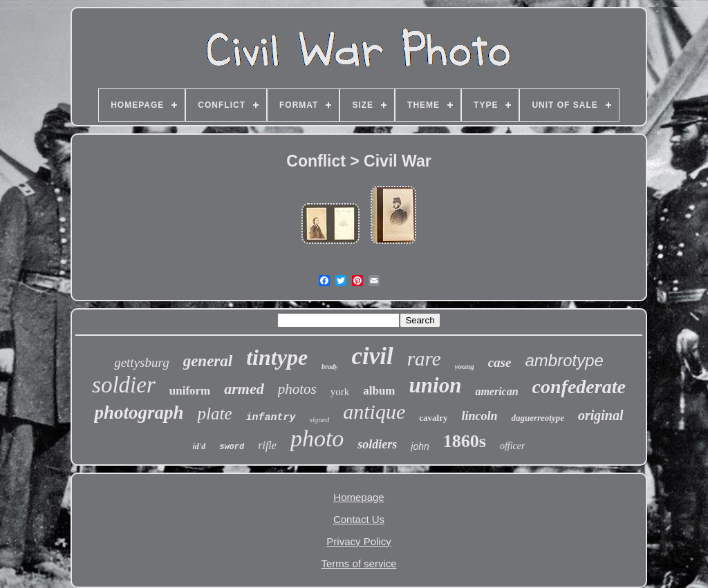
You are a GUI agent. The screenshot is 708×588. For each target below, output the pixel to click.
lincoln (479, 416)
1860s (465, 441)
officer (513, 446)
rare (424, 359)
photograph (139, 412)
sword (232, 447)
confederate (579, 387)
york (340, 392)
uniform (190, 391)
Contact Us (359, 519)
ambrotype (564, 360)
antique (374, 411)
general (208, 361)
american (496, 391)
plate (215, 414)
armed (244, 389)
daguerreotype (538, 418)
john (420, 446)
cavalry (433, 418)
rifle (267, 445)
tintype (277, 357)
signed (320, 419)
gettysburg (142, 362)
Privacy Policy (358, 541)
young (465, 366)
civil (372, 356)
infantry (271, 418)
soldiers (377, 444)
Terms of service (358, 563)
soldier (124, 385)
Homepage (358, 497)
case (500, 362)
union (436, 385)
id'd (199, 446)
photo (317, 438)
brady (329, 367)
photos (297, 389)
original (601, 415)
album (379, 391)
